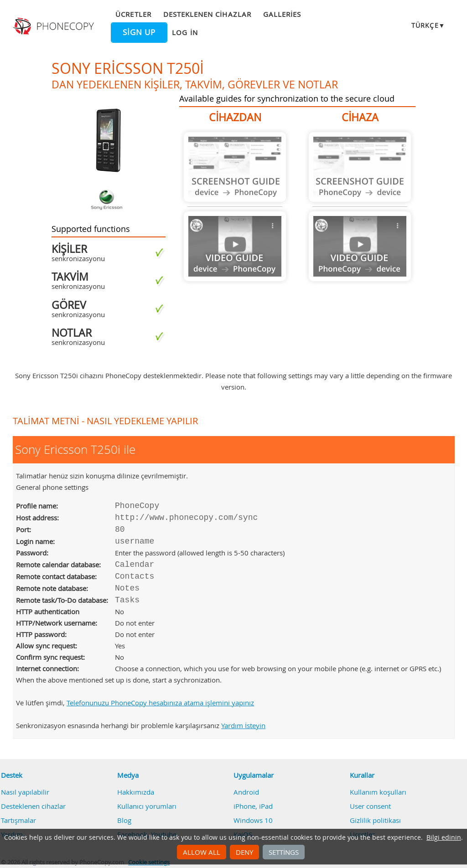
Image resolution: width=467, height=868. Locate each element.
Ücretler (133, 14)
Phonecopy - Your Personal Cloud (54, 26)
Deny (244, 852)
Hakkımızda (136, 792)
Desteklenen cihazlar (207, 14)
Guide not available (235, 167)
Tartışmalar (18, 820)
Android (246, 792)
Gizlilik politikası (375, 820)
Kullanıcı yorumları (147, 806)
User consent (370, 806)
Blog (124, 820)
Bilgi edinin (444, 837)
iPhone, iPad (253, 806)
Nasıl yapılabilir (25, 792)
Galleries (282, 14)
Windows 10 (253, 820)
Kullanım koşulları (378, 792)
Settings (284, 852)
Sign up (139, 32)
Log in (185, 32)
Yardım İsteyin (243, 725)
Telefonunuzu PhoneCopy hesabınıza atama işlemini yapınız (160, 703)
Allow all (202, 852)
